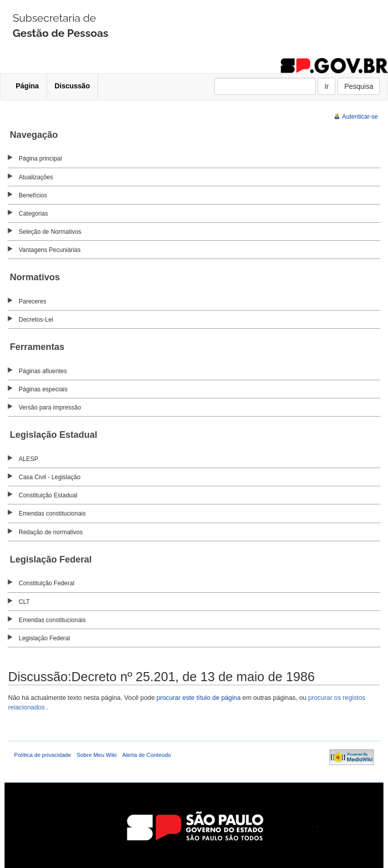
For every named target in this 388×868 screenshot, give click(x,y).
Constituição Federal (46, 583)
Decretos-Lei (36, 320)
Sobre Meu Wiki (97, 755)
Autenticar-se (360, 117)
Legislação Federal (44, 638)
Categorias (33, 214)
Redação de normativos (51, 532)
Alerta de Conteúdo (147, 755)
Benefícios (33, 195)
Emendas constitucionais (52, 514)
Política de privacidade (43, 755)
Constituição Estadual (48, 495)
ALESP (29, 459)
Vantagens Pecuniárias (50, 250)
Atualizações (36, 177)
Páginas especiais (43, 389)
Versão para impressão (50, 407)
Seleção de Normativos (50, 232)
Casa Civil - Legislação (50, 477)
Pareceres (33, 301)
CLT (24, 602)
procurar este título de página (199, 698)
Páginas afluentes (43, 371)
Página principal (40, 159)
